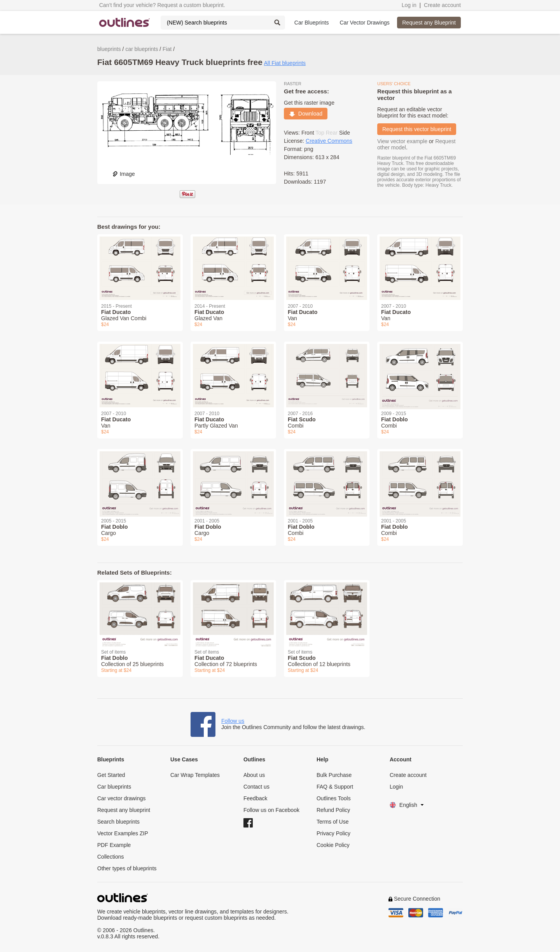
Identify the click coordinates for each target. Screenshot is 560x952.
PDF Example (114, 845)
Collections (110, 857)
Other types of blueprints (127, 868)
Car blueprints (114, 787)
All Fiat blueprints (285, 63)
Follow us (233, 721)
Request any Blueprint (429, 23)
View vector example (402, 141)
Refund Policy (333, 810)
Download (306, 114)
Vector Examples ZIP (123, 833)
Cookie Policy (333, 845)
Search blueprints (118, 822)
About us (254, 775)
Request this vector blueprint (417, 129)
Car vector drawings (122, 798)
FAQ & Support (335, 787)
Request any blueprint (124, 810)
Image (123, 174)
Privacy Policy (333, 833)
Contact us (256, 787)
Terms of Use (332, 822)
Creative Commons (329, 141)
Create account (442, 5)
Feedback (255, 798)
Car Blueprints (312, 23)
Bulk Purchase (334, 775)
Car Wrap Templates (195, 775)
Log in (409, 5)
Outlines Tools (334, 798)
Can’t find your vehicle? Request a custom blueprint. (162, 5)
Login (396, 787)
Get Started (111, 775)
